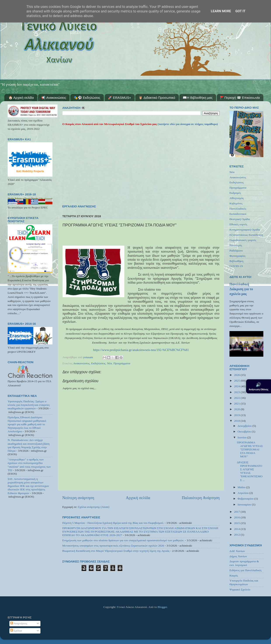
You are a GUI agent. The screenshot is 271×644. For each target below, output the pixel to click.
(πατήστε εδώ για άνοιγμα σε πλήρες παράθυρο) (187, 124)
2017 (237, 512)
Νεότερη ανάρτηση (78, 498)
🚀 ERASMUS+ (120, 98)
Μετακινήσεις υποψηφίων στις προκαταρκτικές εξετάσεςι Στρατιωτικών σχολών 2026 (113, 546)
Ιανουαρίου (245, 504)
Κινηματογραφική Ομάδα (245, 230)
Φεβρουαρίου (246, 499)
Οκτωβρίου (245, 431)
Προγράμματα (122, 363)
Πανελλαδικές (238, 209)
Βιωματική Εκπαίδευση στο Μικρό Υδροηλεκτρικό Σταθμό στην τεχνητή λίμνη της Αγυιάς (116, 551)
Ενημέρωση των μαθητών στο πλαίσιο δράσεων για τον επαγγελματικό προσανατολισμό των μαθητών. (123, 540)
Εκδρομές (235, 193)
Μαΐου (242, 487)
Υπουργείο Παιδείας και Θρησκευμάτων (244, 582)
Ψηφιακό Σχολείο (240, 589)
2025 (237, 381)
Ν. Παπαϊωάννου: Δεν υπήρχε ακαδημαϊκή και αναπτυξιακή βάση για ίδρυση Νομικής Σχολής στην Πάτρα (29, 445)
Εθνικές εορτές (238, 224)
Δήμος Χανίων (238, 556)
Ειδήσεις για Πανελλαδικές (246, 570)
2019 (237, 415)
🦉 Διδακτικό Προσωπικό (157, 98)
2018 (237, 421)
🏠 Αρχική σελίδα (21, 98)
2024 (237, 386)
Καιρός (234, 575)
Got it (240, 11)
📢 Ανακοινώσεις (54, 98)
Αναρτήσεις (19, 623)
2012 (237, 535)
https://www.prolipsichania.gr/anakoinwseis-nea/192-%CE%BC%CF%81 (141, 350)
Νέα (110, 363)
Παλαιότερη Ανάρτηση (201, 498)
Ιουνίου (242, 437)
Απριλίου (243, 493)
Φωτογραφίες (237, 256)
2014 (237, 529)
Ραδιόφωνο (236, 251)
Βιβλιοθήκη (236, 261)
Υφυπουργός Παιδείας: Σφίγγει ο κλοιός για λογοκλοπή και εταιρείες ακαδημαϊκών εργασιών (29, 405)
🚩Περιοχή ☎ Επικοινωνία (240, 98)
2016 (237, 517)
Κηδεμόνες (236, 203)
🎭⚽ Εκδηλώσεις (87, 98)
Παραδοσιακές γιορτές (243, 240)
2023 (237, 392)
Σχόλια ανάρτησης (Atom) (94, 507)
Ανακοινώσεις (82, 363)
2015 (237, 523)
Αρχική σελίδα (138, 498)
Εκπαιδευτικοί (238, 214)
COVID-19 (236, 266)
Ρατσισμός (236, 245)
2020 (237, 409)
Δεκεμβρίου (245, 426)
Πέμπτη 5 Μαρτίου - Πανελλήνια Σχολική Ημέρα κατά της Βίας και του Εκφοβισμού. (113, 523)
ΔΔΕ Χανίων (237, 551)
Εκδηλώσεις (98, 363)
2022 (237, 398)
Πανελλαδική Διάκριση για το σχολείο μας (241, 289)
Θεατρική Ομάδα (240, 219)
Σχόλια (16, 631)
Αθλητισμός (237, 198)
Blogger (162, 607)
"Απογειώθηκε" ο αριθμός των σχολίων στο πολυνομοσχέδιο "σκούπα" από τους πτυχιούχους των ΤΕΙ (29, 465)
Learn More (221, 11)
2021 (237, 404)
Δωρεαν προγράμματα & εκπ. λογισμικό (244, 563)
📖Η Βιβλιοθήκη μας (198, 98)
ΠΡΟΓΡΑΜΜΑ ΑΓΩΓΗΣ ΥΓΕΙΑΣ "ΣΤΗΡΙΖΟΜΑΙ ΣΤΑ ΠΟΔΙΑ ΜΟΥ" (250, 450)
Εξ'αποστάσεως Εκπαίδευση (246, 235)
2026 (237, 375)
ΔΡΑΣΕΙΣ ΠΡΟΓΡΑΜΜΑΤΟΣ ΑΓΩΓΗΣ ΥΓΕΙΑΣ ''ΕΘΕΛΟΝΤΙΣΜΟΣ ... (250, 471)
